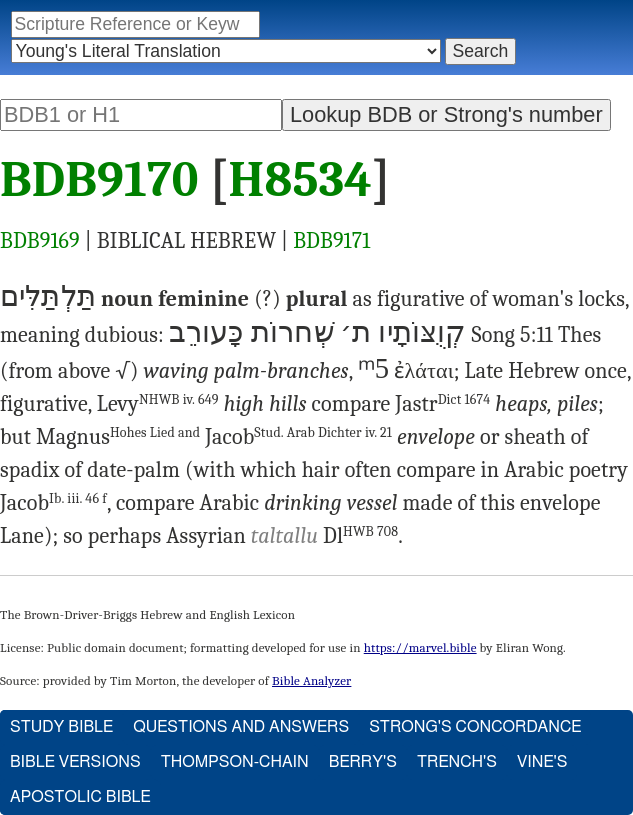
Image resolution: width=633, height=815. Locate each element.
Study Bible (61, 727)
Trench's (457, 762)
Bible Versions (75, 762)
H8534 (300, 180)
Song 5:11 (512, 335)
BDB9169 (40, 241)
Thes (579, 335)
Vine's (542, 762)
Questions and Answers (241, 727)
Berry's (363, 762)
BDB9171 (331, 241)
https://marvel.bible (420, 647)
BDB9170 (99, 180)
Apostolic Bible (80, 797)
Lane (22, 536)
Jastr (442, 404)
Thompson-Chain (235, 762)
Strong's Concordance (475, 727)
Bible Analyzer (311, 680)
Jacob (298, 437)
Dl (360, 536)
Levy (158, 404)
